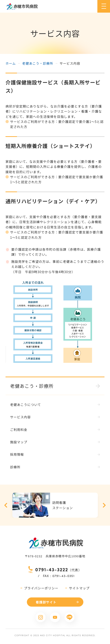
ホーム (11, 63)
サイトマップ (79, 588)
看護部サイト (46, 602)
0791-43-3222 (52, 569)
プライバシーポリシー (41, 588)
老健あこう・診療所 (38, 63)
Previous (6, 505)
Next (104, 505)
